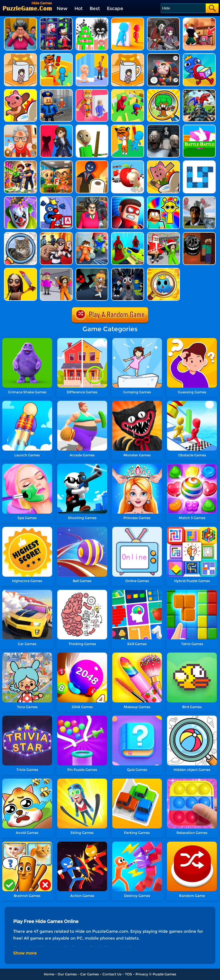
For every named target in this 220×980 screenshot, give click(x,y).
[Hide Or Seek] (92, 91)
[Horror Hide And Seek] (20, 20)
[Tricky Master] (92, 198)
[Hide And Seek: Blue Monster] (199, 55)
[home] (27, 8)
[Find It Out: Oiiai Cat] (20, 234)
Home (49, 974)
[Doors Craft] (199, 234)
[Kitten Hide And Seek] (20, 55)
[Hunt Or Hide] (20, 91)
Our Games (67, 974)
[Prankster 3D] (92, 127)
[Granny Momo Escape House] (20, 270)
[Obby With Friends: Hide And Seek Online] (199, 20)
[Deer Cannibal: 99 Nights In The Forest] (128, 270)
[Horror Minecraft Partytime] (56, 270)
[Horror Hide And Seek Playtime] (163, 20)
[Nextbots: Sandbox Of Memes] (199, 198)
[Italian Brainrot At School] (56, 163)
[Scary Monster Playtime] (56, 127)
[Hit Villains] (128, 198)
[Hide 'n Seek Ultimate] (56, 55)
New (62, 8)
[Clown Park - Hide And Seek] (56, 20)
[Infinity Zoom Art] (163, 270)
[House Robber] (56, 234)
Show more (25, 953)
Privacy (142, 974)
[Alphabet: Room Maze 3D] (56, 198)
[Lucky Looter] (20, 163)
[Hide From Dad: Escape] (92, 55)
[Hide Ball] (92, 20)
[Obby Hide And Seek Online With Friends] (163, 91)
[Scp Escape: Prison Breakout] (92, 234)
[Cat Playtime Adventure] (20, 127)
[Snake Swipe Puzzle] (199, 163)
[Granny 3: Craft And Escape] (128, 234)
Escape (115, 8)
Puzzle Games (164, 974)
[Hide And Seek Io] (128, 20)
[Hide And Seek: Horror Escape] (163, 55)
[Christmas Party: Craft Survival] (163, 234)
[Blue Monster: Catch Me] (128, 127)
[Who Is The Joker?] (20, 198)
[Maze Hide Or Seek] (128, 91)
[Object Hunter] (163, 163)
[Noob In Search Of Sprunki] (163, 198)
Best (95, 8)
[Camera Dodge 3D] (128, 163)
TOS (128, 974)
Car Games (90, 974)
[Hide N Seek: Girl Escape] (128, 55)
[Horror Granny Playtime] (163, 127)
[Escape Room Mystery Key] (92, 270)
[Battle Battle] (199, 127)
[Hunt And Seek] (92, 163)
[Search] (183, 8)
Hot (79, 8)
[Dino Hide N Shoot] (199, 91)
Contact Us (112, 974)
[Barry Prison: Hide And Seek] (56, 91)
